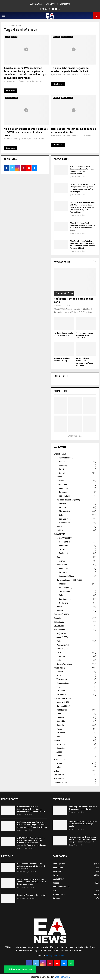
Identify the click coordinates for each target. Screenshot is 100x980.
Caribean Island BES (65, 500)
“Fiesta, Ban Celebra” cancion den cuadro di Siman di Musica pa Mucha (83, 824)
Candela (60, 756)
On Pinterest (61, 391)
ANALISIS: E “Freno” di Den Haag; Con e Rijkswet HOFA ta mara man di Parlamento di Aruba (82, 227)
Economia (56, 37)
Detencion (61, 748)
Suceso (57, 740)
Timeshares (62, 679)
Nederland (64, 603)
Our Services (52, 4)
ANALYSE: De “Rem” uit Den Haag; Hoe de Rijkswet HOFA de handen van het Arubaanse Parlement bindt (83, 245)
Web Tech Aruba (62, 977)
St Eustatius (59, 626)
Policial (60, 641)
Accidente (61, 744)
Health (62, 462)
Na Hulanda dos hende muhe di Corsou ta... (63, 334)
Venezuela (64, 488)
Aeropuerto (61, 695)
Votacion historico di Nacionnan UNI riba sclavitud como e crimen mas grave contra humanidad (82, 840)
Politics (60, 530)
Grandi (59, 763)
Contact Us (65, 4)
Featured (14, 37)
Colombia (63, 492)
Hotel (59, 675)
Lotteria (60, 660)
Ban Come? (59, 775)
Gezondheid (64, 542)
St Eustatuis (59, 622)
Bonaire (63, 507)
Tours (59, 687)
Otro (58, 737)
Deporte (57, 618)
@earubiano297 (75, 436)
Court (61, 469)
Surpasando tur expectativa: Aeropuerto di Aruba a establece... (85, 362)
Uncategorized (60, 782)
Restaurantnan (63, 683)
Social (62, 473)
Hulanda (60, 725)
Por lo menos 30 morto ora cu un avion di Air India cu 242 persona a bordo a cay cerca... (32, 882)
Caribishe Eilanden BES (66, 580)
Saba (61, 515)
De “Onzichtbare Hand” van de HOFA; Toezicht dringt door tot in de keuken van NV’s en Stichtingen (83, 188)
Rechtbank (64, 553)
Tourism (60, 481)
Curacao (63, 504)
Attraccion (61, 691)
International (62, 485)
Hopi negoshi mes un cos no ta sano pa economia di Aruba (74, 131)
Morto (57, 759)
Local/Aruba (62, 458)
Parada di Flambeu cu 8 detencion (32, 895)
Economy (63, 465)
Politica (60, 645)
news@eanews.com (55, 956)
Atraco (59, 752)
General (60, 672)
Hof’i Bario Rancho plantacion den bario (74, 300)
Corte (59, 653)
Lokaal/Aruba (62, 538)
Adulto (59, 767)
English (57, 454)
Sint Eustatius (65, 519)
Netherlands (64, 523)
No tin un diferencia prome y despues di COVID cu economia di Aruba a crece (26, 132)
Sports (59, 477)
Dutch (56, 534)
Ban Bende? (59, 779)
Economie (63, 546)
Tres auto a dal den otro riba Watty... (62, 359)
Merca (59, 729)
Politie (59, 607)
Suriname (61, 733)
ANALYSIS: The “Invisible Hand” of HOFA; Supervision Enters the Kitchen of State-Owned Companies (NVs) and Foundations (83, 207)
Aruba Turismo (60, 668)
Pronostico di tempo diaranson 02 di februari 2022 (84, 335)
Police (59, 527)
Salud (59, 637)
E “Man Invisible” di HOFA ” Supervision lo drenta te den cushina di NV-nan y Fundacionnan (82, 170)
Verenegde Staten (67, 576)
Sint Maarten (64, 511)
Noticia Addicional (64, 664)
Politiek (60, 611)
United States (65, 496)
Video (56, 771)
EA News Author (12, 81)
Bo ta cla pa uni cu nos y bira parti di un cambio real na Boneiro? (83, 808)
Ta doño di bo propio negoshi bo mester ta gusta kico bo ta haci (70, 70)
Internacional (60, 698)
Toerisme (61, 561)
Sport (59, 557)
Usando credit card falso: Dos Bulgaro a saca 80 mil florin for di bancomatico (31, 866)
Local (8, 37)
